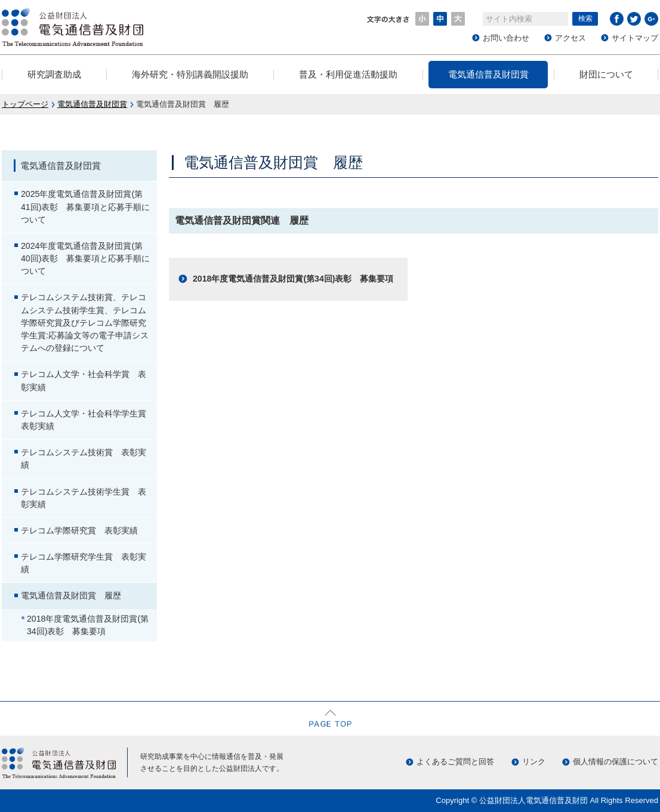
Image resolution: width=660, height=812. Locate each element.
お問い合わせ (506, 38)
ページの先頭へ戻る (330, 718)
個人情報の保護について (616, 762)
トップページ (25, 104)
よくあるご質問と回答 (455, 762)
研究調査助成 (54, 74)
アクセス (570, 38)
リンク (534, 762)
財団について (606, 74)
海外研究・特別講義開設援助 (190, 74)
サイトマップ (635, 38)
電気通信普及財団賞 (488, 74)
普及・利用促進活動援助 (348, 74)
